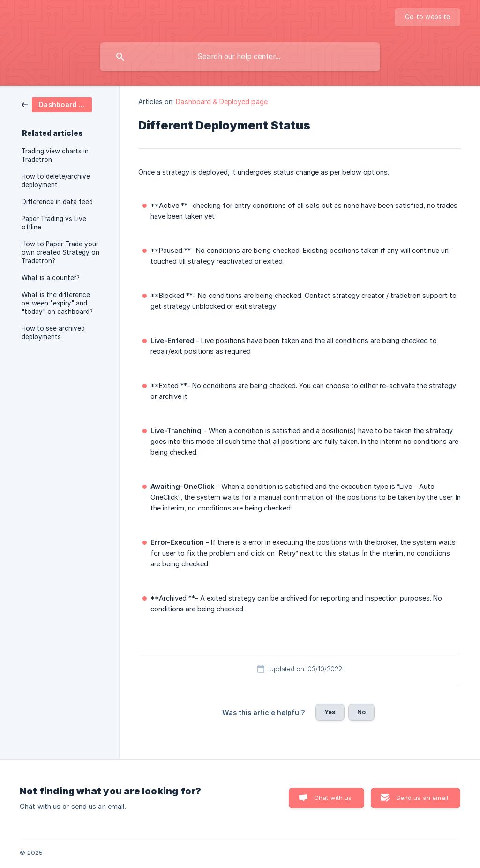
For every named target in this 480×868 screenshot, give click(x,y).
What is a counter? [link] (51, 278)
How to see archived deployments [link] (53, 333)
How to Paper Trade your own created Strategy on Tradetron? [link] (60, 252)
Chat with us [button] (333, 798)
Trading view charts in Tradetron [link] (55, 155)
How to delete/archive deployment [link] (56, 181)
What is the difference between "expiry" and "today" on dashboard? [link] (57, 303)
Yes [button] (330, 712)
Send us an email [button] (422, 798)
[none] (427, 17)
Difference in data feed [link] (57, 202)
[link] (57, 104)
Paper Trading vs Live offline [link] (54, 223)
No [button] (361, 712)
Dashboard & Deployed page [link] (222, 102)
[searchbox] (240, 57)
